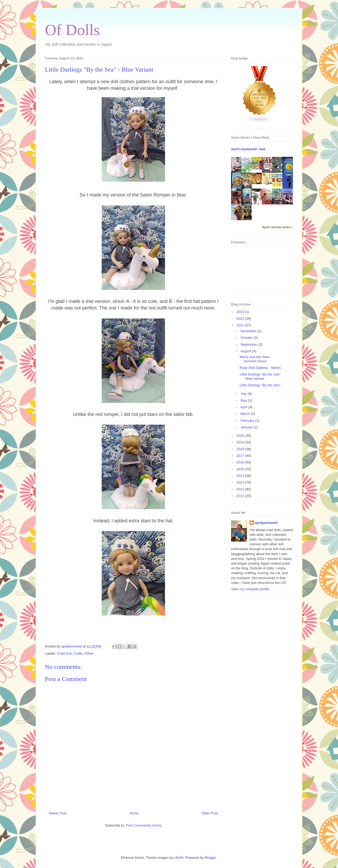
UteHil (179, 858)
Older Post (210, 813)
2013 (241, 482)
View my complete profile (250, 589)
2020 (241, 436)
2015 (241, 469)
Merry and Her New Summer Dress (254, 359)
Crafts (78, 653)
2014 (241, 476)
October (247, 338)
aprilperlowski (266, 523)
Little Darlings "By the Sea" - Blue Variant (260, 376)
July (244, 394)
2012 (241, 489)
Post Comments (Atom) (144, 825)
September (249, 344)
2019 (241, 442)
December (249, 331)
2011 (241, 496)
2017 (241, 456)
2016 (241, 462)
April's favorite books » (278, 227)
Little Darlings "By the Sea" (260, 385)
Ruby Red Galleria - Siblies (260, 368)
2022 (241, 319)
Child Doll (64, 653)
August (246, 351)
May (244, 400)
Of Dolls (72, 30)
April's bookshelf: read (248, 149)
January (247, 427)
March (246, 414)
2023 (241, 312)
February (248, 421)
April (245, 407)
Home (134, 813)
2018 (241, 449)
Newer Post (58, 813)
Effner (89, 653)
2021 (241, 325)
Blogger (210, 858)
